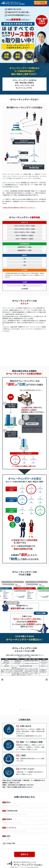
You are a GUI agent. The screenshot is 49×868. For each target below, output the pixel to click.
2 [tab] (23, 710)
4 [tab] (29, 710)
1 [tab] (20, 710)
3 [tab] (26, 710)
